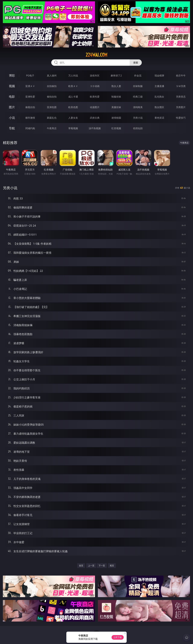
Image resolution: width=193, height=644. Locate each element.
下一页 (102, 566)
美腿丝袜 (116, 107)
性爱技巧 (181, 118)
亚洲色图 (52, 107)
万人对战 (73, 76)
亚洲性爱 (30, 97)
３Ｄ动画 (95, 86)
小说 (12, 118)
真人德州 (52, 76)
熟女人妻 (116, 86)
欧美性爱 (95, 97)
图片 (12, 107)
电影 (12, 97)
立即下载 (118, 637)
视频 (12, 86)
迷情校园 (116, 118)
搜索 (136, 63)
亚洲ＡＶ (30, 86)
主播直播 (159, 86)
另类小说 (138, 118)
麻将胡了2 (116, 76)
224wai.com (96, 55)
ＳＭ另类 (181, 86)
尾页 (112, 566)
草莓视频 (73, 128)
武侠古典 (95, 118)
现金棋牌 (159, 76)
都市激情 (30, 118)
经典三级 (138, 97)
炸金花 (138, 76)
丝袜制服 (138, 86)
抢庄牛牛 (181, 76)
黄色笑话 (159, 118)
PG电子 (30, 76)
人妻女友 (73, 118)
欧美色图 (73, 107)
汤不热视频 (95, 128)
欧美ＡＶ (73, 86)
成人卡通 (73, 97)
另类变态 (181, 97)
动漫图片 (95, 107)
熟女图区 (159, 107)
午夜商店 (52, 128)
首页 (81, 566)
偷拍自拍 (52, 97)
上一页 (91, 566)
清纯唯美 (138, 107)
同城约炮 (30, 128)
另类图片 (181, 107)
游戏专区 (95, 76)
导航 (12, 128)
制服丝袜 (116, 97)
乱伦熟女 (159, 97)
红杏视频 (116, 128)
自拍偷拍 (52, 86)
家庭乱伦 (52, 118)
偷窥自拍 (30, 107)
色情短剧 (138, 128)
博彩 (12, 75)
